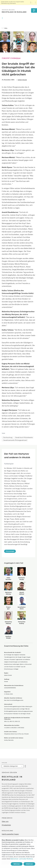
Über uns (5, 821)
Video (6, 28)
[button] (19, 42)
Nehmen (17, 864)
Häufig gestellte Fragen (10, 834)
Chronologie (10, 551)
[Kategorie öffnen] (25, 766)
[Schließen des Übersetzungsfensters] (35, 2)
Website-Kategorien (11, 766)
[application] (18, 42)
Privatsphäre (6, 825)
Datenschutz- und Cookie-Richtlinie (22, 859)
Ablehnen (29, 864)
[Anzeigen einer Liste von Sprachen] (31, 2)
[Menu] (34, 10)
